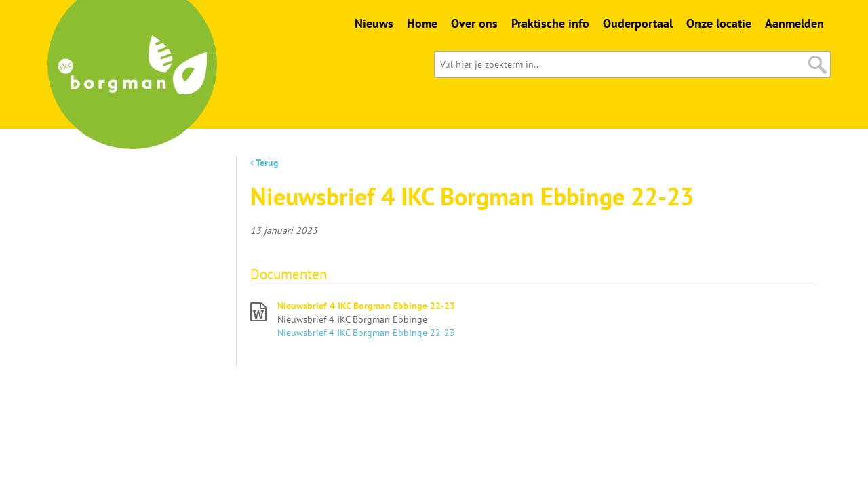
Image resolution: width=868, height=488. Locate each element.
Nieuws (374, 23)
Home (422, 23)
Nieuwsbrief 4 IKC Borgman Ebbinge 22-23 (366, 306)
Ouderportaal (638, 23)
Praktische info (550, 23)
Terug (264, 163)
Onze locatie (719, 23)
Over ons (474, 23)
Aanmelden (794, 23)
